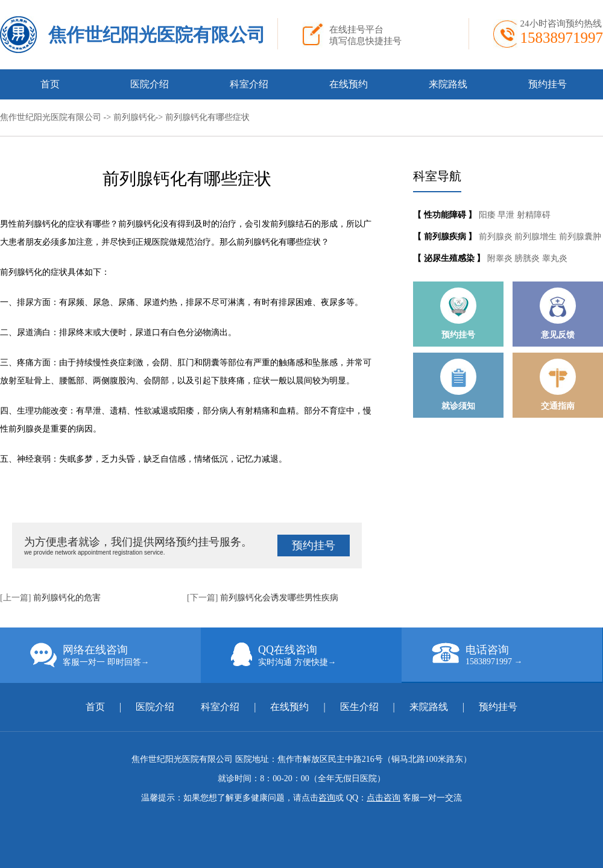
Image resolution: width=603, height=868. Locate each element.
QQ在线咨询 (316, 655)
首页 (50, 84)
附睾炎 (501, 258)
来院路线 (448, 84)
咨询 (327, 798)
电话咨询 (517, 655)
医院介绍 (150, 84)
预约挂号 (548, 84)
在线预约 (349, 84)
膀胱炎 (528, 258)
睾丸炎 (555, 258)
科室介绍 (249, 84)
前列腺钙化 (134, 117)
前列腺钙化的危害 (67, 598)
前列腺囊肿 (580, 237)
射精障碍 (534, 215)
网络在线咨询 (115, 655)
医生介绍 (359, 707)
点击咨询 (384, 798)
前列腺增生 (537, 237)
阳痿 (488, 215)
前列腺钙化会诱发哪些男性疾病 (279, 598)
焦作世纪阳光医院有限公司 (157, 35)
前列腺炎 (497, 237)
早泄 (507, 215)
